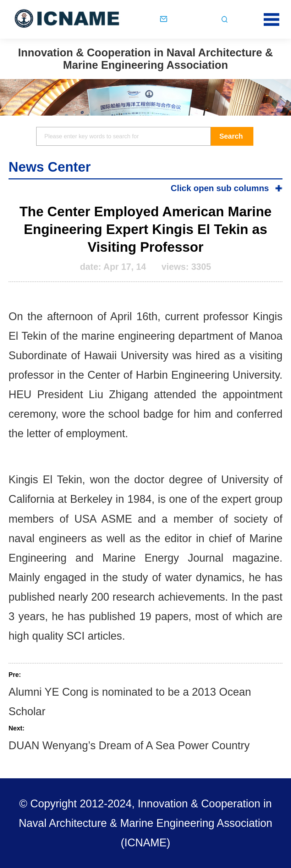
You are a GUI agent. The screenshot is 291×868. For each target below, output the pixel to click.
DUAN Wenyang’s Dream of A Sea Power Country (129, 745)
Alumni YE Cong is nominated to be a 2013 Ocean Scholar (130, 702)
